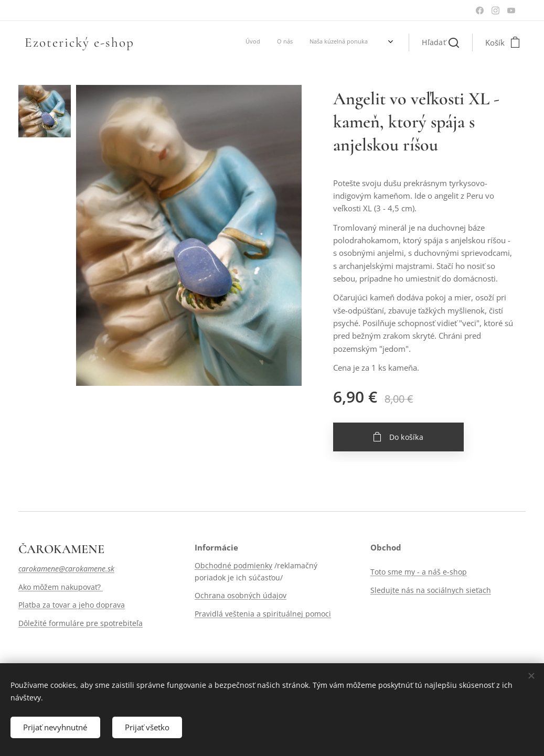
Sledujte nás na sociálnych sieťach (431, 590)
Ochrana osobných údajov (241, 595)
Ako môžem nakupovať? (61, 587)
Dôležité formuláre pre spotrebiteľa (81, 623)
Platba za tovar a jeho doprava (72, 605)
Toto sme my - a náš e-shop (419, 572)
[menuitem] (275, 42)
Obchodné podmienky (233, 566)
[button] (440, 42)
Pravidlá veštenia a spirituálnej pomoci (263, 614)
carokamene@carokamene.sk (66, 569)
